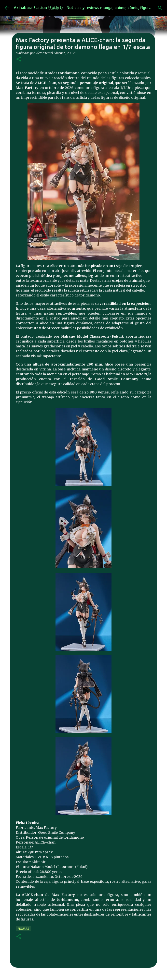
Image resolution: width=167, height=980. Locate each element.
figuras (23, 929)
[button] (19, 59)
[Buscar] (160, 8)
